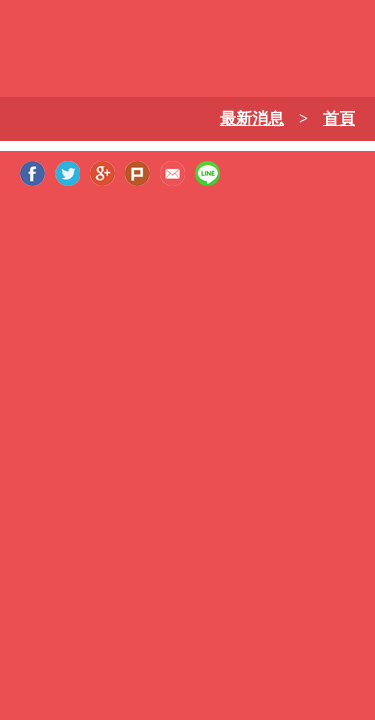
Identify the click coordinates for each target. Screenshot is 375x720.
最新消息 (252, 118)
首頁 (339, 118)
